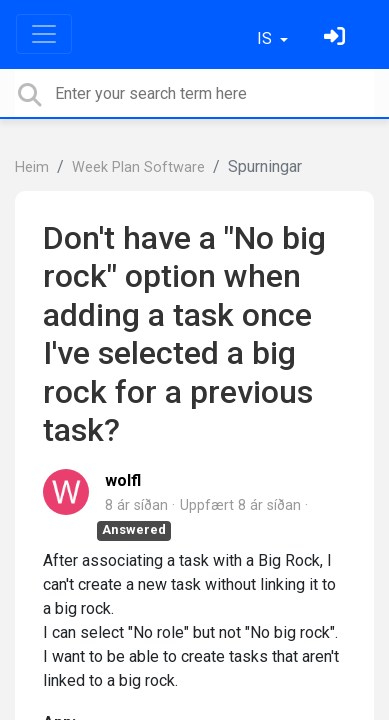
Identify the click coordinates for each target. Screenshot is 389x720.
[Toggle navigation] (44, 34)
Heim (32, 167)
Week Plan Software (138, 167)
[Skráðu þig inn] (337, 38)
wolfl (123, 480)
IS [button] (266, 38)
